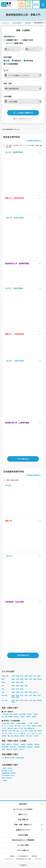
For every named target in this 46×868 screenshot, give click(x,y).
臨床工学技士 (13, 747)
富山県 (13, 689)
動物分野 (22, 736)
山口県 (30, 695)
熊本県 (26, 700)
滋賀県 (13, 692)
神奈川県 (39, 679)
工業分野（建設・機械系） (8, 723)
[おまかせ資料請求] (36, 4)
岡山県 (22, 695)
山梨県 (17, 682)
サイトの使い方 (23, 850)
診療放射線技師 (22, 747)
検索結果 (28, 23)
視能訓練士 (30, 744)
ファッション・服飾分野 (19, 733)
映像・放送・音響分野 (13, 736)
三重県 (26, 686)
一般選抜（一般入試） (7, 768)
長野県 (22, 682)
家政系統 (22, 717)
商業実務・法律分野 (37, 726)
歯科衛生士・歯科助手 (12, 749)
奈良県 (30, 692)
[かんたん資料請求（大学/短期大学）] (22, 4)
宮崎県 (35, 700)
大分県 (30, 700)
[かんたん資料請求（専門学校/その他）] (29, 4)
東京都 (35, 679)
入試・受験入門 (17, 23)
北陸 (3, 689)
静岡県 (13, 686)
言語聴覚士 (23, 744)
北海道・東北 (5, 676)
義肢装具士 (37, 744)
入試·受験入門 (23, 819)
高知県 (17, 697)
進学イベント (23, 814)
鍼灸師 (3, 749)
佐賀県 (17, 700)
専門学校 (13, 758)
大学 (3, 758)
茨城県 (13, 679)
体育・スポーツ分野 (7, 733)
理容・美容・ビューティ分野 (20, 731)
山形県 (35, 676)
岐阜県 (22, 686)
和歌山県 (35, 692)
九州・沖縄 (4, 700)
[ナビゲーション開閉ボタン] (43, 4)
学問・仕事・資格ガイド (23, 825)
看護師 (3, 744)
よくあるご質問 (23, 845)
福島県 (39, 676)
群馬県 (22, 679)
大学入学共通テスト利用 (8, 775)
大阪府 (22, 692)
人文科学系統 (5, 714)
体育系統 (28, 717)
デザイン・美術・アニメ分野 (34, 733)
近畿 (3, 692)
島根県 (17, 695)
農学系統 (16, 717)
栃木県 (17, 679)
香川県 (39, 695)
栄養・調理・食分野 (7, 731)
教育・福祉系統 (14, 714)
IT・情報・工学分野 (33, 723)
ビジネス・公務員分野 (7, 728)
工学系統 (35, 714)
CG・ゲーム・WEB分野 (8, 726)
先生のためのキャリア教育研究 (23, 840)
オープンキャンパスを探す (23, 809)
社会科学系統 (22, 714)
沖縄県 (13, 702)
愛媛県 (13, 697)
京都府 (17, 692)
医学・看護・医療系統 (7, 717)
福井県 (22, 689)
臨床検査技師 (5, 747)
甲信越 (3, 682)
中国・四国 (4, 695)
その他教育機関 (20, 758)
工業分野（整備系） (21, 723)
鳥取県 (13, 695)
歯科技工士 (22, 749)
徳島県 (35, 695)
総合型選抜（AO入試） (7, 771)
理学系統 (29, 714)
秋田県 (30, 676)
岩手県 (22, 676)
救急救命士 (30, 747)
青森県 (17, 676)
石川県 (17, 689)
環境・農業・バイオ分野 (32, 736)
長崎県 (22, 700)
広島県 (26, 695)
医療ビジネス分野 (19, 728)
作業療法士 (16, 744)
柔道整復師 (37, 747)
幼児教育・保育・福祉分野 (35, 731)
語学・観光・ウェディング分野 (23, 726)
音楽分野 (4, 736)
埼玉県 (26, 679)
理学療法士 (9, 744)
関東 (3, 679)
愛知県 (17, 686)
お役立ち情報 (23, 835)
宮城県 (26, 676)
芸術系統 (34, 717)
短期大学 (7, 758)
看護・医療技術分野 (30, 728)
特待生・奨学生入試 (7, 778)
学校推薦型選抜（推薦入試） (9, 773)
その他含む (4, 780)
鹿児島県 (39, 700)
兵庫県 (26, 692)
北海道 (13, 676)
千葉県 (30, 679)
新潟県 (13, 682)
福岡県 (13, 700)
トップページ (5, 23)
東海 (3, 686)
